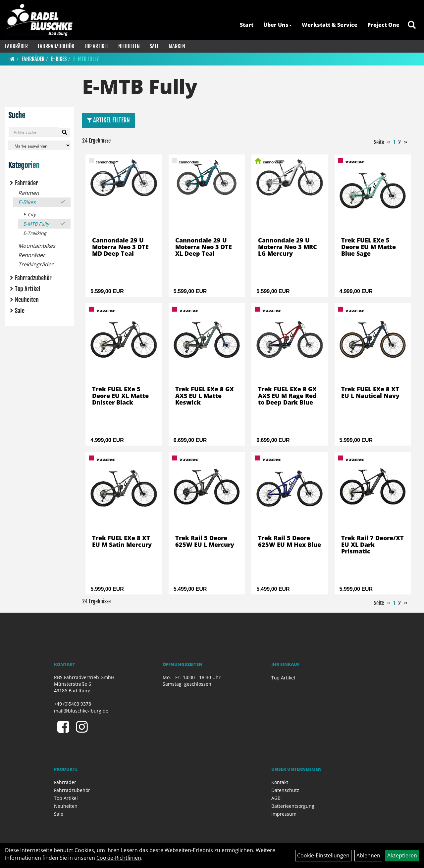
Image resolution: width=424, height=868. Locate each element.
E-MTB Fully (86, 59)
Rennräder (32, 255)
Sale (154, 46)
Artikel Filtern (108, 120)
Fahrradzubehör (56, 46)
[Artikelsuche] (412, 25)
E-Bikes (59, 59)
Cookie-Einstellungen (323, 855)
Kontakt (280, 782)
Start (247, 25)
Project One (383, 25)
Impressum (284, 814)
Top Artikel (96, 46)
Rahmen (29, 193)
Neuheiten (129, 46)
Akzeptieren (402, 855)
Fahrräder (16, 46)
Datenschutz (285, 790)
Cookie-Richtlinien (119, 858)
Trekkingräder (36, 264)
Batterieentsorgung (293, 806)
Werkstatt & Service (330, 25)
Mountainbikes (37, 246)
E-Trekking (35, 233)
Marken (177, 46)
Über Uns (278, 25)
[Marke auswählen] (39, 145)
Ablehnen (368, 855)
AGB (276, 798)
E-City (29, 215)
